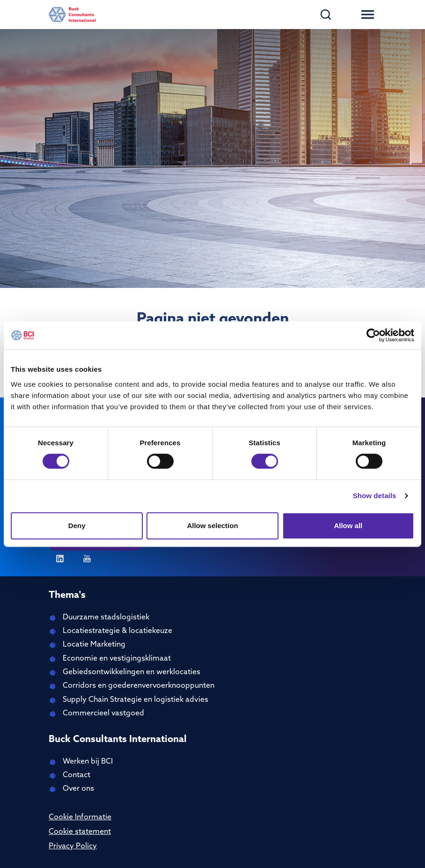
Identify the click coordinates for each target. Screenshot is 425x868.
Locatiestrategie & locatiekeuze (117, 631)
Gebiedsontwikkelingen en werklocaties (132, 672)
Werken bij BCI (88, 762)
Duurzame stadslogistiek (106, 618)
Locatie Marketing (94, 645)
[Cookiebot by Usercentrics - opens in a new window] (373, 335)
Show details (375, 496)
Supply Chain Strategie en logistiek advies (136, 700)
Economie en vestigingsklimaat (117, 659)
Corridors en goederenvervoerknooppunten (139, 686)
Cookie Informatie (80, 817)
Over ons (78, 789)
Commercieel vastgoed (103, 714)
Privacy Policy (73, 846)
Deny (77, 526)
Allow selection (212, 526)
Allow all (348, 526)
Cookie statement (80, 832)
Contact (77, 775)
